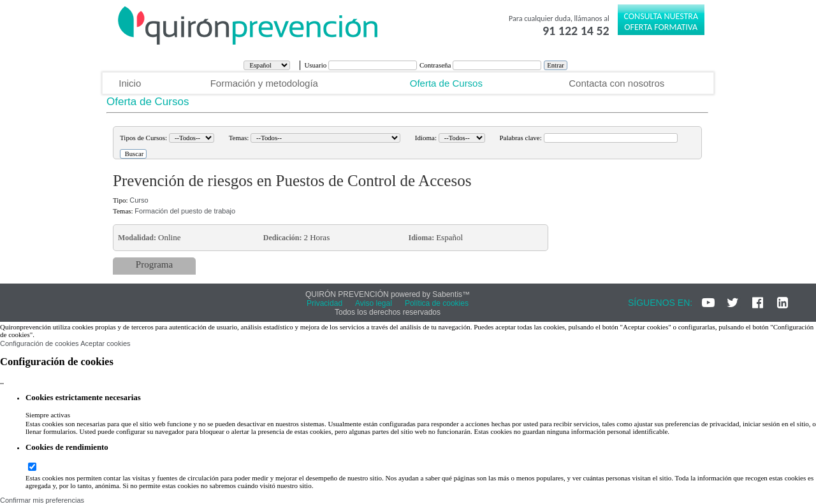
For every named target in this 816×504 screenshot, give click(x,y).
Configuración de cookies (40, 343)
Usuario (316, 65)
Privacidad (324, 303)
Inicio (130, 83)
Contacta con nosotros (616, 83)
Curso (139, 200)
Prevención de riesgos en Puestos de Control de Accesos (292, 181)
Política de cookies (437, 303)
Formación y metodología (264, 83)
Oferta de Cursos (446, 83)
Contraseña (436, 65)
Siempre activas (48, 415)
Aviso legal (374, 303)
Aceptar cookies (105, 343)
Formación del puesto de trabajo (185, 211)
